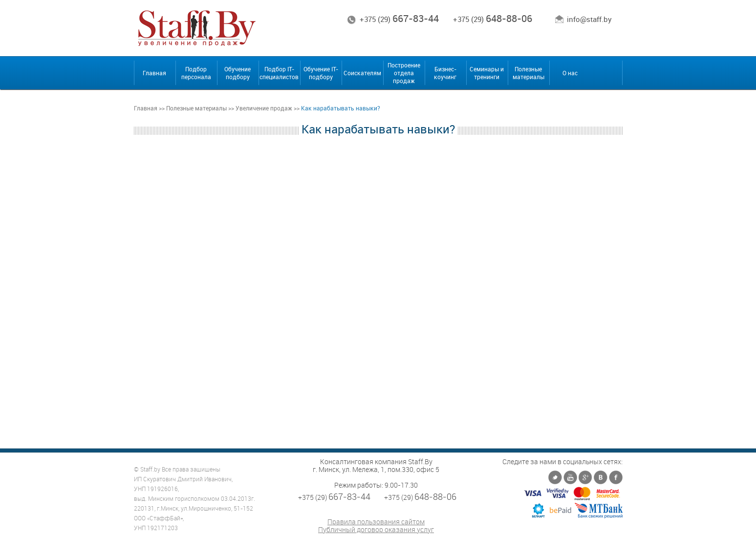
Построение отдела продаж (404, 73)
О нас (570, 73)
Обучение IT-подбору (321, 73)
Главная (154, 73)
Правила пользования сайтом (376, 522)
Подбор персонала (196, 73)
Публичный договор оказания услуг (376, 530)
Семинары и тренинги (487, 73)
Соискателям (362, 73)
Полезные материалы (529, 73)
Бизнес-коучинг (445, 73)
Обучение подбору (238, 73)
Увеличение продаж (264, 108)
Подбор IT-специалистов (279, 73)
